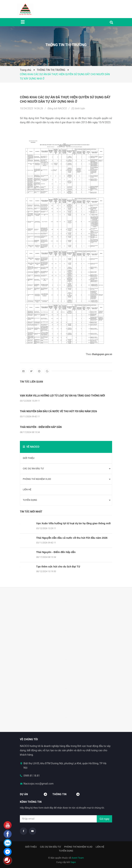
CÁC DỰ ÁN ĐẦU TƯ (33, 469)
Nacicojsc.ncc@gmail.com (39, 784)
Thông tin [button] (66, 794)
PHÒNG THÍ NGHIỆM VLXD (37, 479)
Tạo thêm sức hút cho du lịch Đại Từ (58, 567)
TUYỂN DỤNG (30, 500)
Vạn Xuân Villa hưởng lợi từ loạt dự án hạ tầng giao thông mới (73, 523)
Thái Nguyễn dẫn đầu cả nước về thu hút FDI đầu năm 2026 (72, 538)
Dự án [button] (33, 794)
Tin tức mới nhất (31, 512)
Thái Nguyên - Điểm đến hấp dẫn (56, 552)
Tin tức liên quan (31, 382)
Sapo (73, 862)
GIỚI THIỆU (29, 458)
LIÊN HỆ (27, 489)
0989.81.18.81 (32, 776)
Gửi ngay (104, 819)
